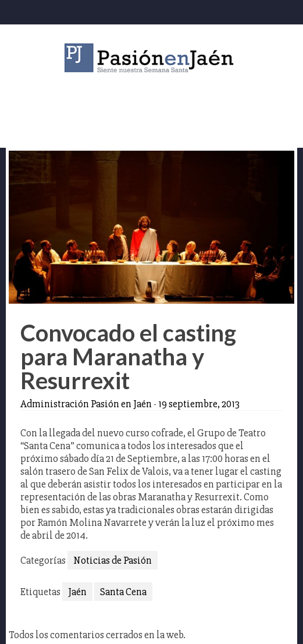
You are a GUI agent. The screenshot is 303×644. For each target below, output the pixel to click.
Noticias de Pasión (113, 560)
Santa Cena (123, 592)
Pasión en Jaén (152, 58)
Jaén (77, 592)
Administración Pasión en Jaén (86, 404)
